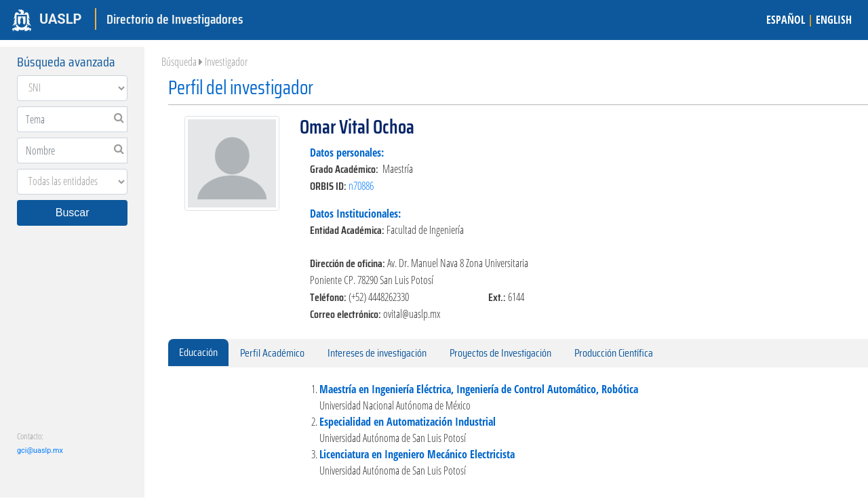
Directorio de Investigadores (175, 19)
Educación (198, 352)
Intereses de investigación (377, 353)
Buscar (73, 213)
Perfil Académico (272, 353)
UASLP (60, 19)
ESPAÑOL (786, 20)
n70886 (361, 186)
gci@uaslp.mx (40, 450)
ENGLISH (834, 20)
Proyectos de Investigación (500, 353)
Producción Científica (614, 353)
